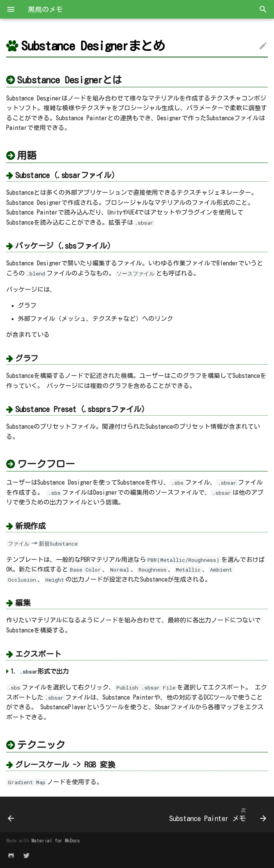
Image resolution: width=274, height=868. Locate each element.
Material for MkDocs (56, 841)
